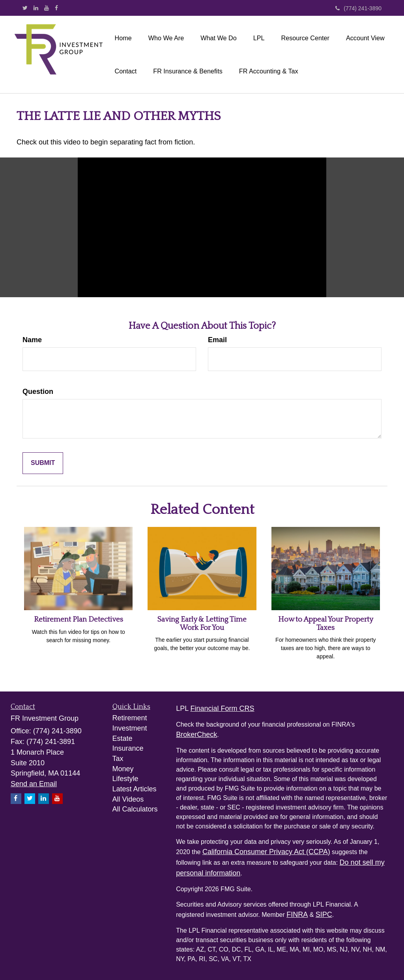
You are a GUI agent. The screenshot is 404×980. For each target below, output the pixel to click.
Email (217, 340)
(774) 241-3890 (358, 8)
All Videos (128, 799)
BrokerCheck (196, 735)
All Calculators (135, 809)
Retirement (130, 718)
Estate (123, 738)
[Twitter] (25, 8)
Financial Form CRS (223, 708)
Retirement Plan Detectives (79, 619)
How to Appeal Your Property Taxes (326, 624)
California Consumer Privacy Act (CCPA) (266, 852)
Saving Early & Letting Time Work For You (202, 624)
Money (123, 769)
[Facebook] (56, 8)
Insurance (128, 748)
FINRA (297, 914)
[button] (166, 38)
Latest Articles (135, 789)
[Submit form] (43, 463)
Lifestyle (125, 779)
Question (38, 392)
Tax (118, 759)
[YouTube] (47, 8)
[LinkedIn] (36, 8)
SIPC (324, 914)
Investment (130, 728)
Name (32, 340)
